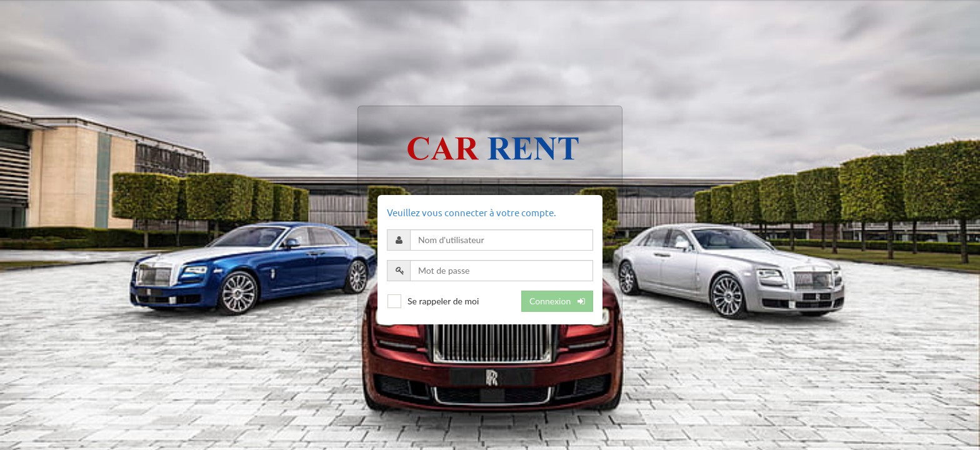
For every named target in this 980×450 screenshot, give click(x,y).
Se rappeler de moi (443, 301)
